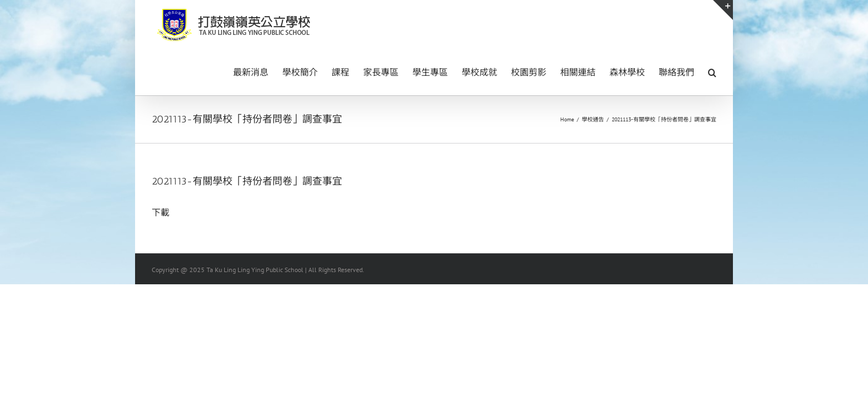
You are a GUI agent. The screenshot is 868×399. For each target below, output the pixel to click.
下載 (161, 212)
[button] (712, 71)
